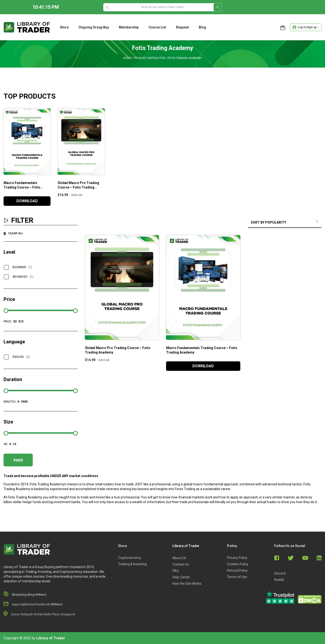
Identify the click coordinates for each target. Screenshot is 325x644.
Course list (157, 27)
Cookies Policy (238, 564)
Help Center (181, 577)
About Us (179, 558)
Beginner (22, 267)
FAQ (176, 571)
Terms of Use (237, 577)
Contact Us (181, 564)
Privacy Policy (237, 558)
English (21, 357)
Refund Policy (237, 570)
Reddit (279, 580)
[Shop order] (285, 223)
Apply (18, 460)
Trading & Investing (132, 564)
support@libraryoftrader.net (31, 604)
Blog (202, 27)
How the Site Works (187, 584)
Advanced (23, 277)
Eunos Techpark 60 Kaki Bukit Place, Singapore (43, 614)
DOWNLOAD (27, 201)
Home (127, 58)
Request (182, 27)
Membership (129, 27)
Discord (280, 573)
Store (64, 27)
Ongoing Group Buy (94, 27)
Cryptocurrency (130, 558)
